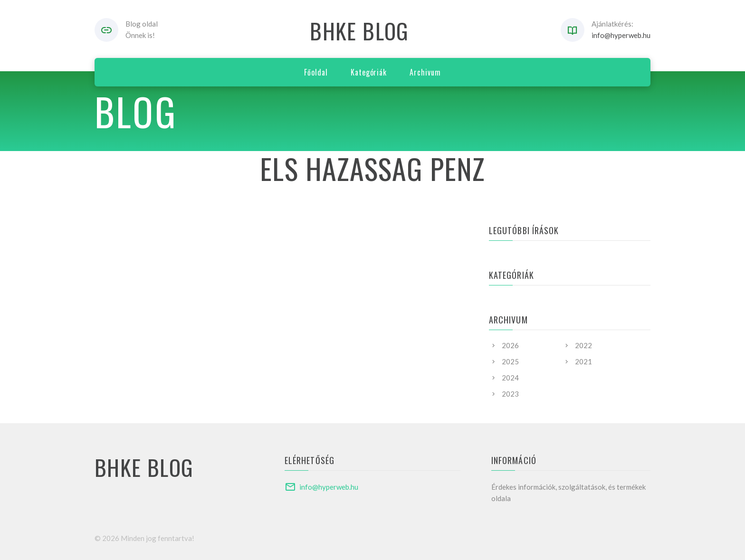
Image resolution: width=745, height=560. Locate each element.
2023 (510, 394)
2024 (510, 378)
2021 (583, 361)
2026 (510, 345)
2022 (583, 345)
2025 (510, 361)
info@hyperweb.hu (621, 35)
